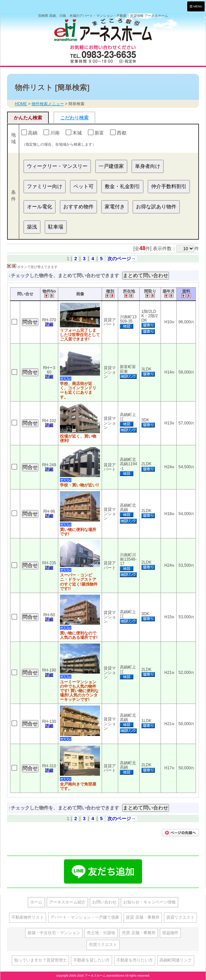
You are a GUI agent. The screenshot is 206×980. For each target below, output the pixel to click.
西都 (122, 133)
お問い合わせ (104, 902)
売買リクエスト (103, 945)
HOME (21, 104)
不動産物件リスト (28, 917)
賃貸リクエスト (180, 917)
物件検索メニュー (48, 104)
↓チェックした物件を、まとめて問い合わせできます (64, 275)
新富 (99, 133)
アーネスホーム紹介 (67, 902)
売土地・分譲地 (101, 933)
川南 (55, 133)
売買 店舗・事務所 (139, 933)
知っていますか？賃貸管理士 (40, 960)
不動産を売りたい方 (135, 960)
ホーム (36, 902)
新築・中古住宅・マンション (54, 933)
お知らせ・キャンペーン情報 (149, 902)
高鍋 (33, 133)
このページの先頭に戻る (180, 833)
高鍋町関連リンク (176, 960)
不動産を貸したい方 (92, 960)
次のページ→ (122, 259)
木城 (77, 133)
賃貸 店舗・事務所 (143, 917)
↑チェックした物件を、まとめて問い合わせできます (64, 808)
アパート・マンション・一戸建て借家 (85, 917)
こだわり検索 (74, 118)
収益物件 (170, 933)
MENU (196, 6)
